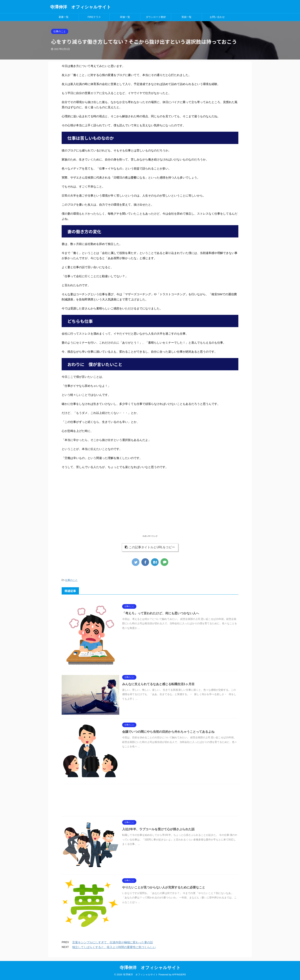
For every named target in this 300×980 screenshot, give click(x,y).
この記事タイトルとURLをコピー (150, 547)
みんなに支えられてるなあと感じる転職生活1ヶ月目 (158, 684)
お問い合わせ (217, 17)
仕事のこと (71, 580)
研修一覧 (125, 17)
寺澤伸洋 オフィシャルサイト (81, 7)
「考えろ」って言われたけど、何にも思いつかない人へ (161, 613)
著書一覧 (64, 17)
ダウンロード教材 (156, 17)
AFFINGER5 (179, 975)
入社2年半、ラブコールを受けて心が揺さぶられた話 (158, 829)
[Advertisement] (150, 507)
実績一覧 (186, 17)
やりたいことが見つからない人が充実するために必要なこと (164, 887)
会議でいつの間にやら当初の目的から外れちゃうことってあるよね (168, 732)
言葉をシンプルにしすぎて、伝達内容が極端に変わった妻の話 (113, 942)
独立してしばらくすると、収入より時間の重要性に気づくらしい (114, 947)
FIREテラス (94, 17)
